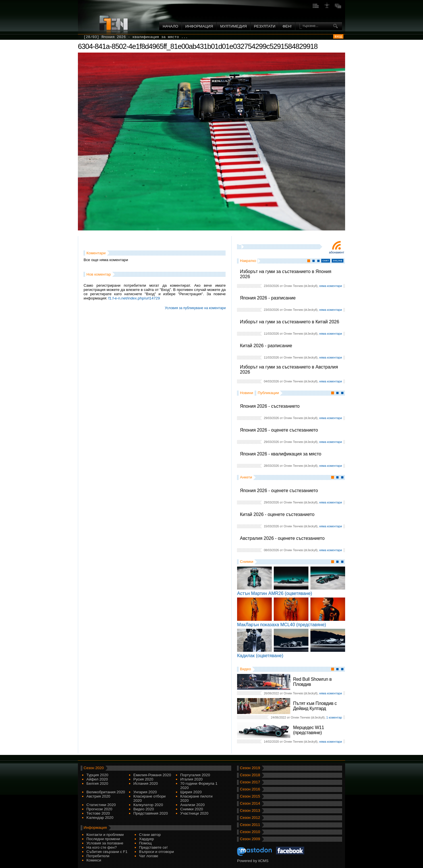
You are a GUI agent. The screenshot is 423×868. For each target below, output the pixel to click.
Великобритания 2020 (106, 792)
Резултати (265, 26)
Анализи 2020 (192, 805)
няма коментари (331, 286)
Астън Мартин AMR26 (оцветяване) (275, 593)
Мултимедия (233, 26)
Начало (170, 26)
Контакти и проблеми (105, 835)
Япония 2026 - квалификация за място (281, 454)
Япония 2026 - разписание (268, 298)
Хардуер (147, 839)
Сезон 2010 (250, 832)
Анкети (246, 477)
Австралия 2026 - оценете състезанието (282, 538)
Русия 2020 (143, 779)
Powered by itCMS (253, 861)
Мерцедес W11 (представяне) (309, 730)
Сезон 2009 (250, 839)
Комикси (94, 860)
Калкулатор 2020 (148, 805)
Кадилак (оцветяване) (260, 656)
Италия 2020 (191, 779)
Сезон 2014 (250, 803)
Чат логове (149, 856)
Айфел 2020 (97, 779)
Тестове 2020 (98, 813)
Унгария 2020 (145, 792)
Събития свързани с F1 (107, 852)
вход (338, 36)
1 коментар (334, 717)
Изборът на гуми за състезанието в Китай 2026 (290, 322)
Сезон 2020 (94, 768)
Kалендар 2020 (100, 818)
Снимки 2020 (192, 809)
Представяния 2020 (151, 813)
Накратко (248, 261)
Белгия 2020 (97, 783)
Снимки (247, 562)
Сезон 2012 (250, 818)
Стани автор (150, 835)
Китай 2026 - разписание (266, 346)
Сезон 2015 (250, 796)
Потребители (98, 856)
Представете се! (153, 847)
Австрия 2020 (98, 796)
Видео (245, 669)
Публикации (268, 393)
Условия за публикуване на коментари (195, 308)
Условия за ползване (105, 843)
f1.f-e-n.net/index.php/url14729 (134, 298)
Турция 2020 (97, 775)
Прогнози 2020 (99, 809)
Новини (246, 393)
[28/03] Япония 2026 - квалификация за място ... (136, 37)
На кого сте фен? (102, 847)
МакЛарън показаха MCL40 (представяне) (282, 625)
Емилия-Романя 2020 (152, 775)
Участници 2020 (194, 813)
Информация (199, 26)
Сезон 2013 (250, 810)
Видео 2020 (144, 809)
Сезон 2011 (250, 825)
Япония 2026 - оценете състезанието (279, 430)
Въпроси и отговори (156, 852)
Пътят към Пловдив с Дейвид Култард (315, 706)
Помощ (145, 843)
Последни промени (103, 839)
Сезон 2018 (250, 775)
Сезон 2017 (250, 782)
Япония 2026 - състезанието (270, 406)
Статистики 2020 (101, 805)
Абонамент (337, 252)
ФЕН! (287, 26)
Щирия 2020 (191, 792)
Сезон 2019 (250, 768)
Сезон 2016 (250, 789)
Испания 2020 (146, 783)
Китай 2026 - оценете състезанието (277, 514)
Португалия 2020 (195, 775)
